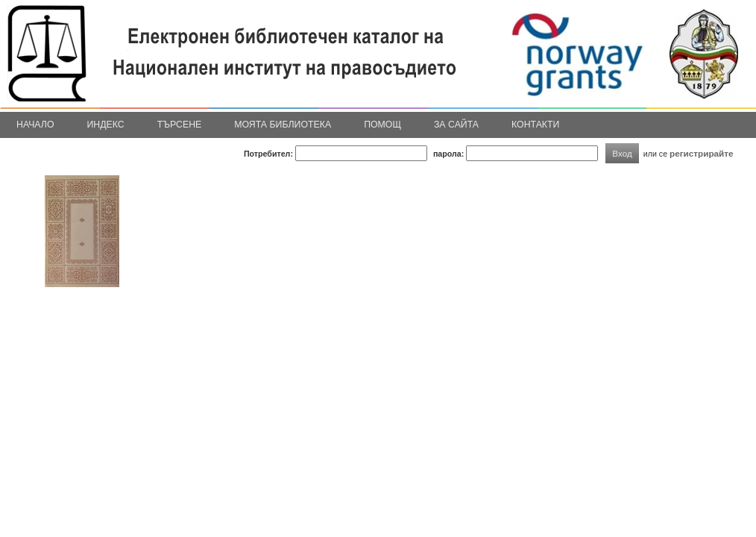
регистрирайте (702, 153)
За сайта (456, 125)
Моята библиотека (283, 125)
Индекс (106, 125)
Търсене (180, 125)
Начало (35, 125)
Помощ (382, 125)
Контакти (535, 125)
